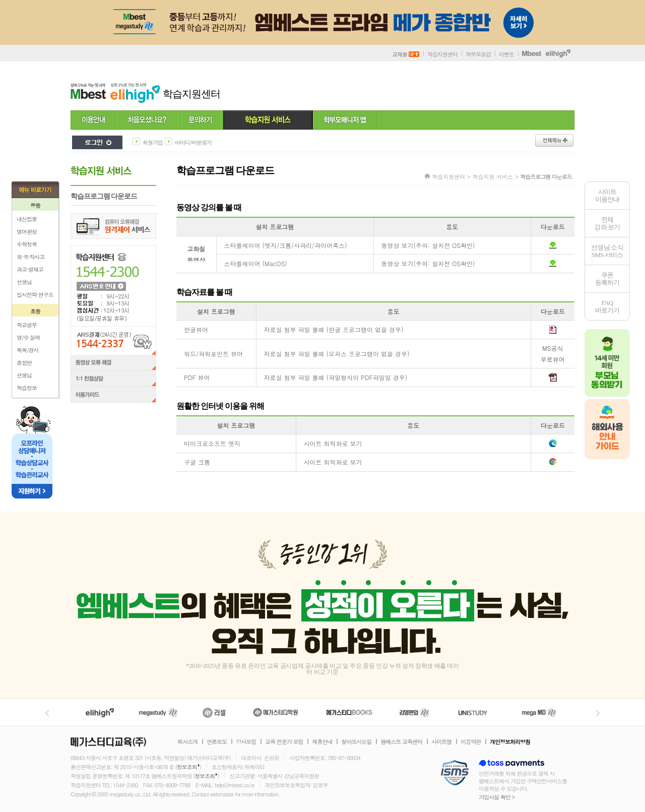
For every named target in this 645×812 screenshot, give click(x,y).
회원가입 (153, 142)
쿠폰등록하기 (607, 279)
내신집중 (27, 219)
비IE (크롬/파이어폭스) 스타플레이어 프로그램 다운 (553, 245)
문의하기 (200, 120)
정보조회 (187, 767)
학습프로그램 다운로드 (104, 196)
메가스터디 (158, 712)
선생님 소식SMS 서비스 (607, 251)
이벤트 (506, 54)
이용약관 (471, 742)
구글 (553, 462)
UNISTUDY (478, 712)
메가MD (540, 712)
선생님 (24, 282)
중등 (35, 205)
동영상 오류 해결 (113, 363)
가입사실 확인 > (497, 797)
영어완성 (27, 232)
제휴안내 (322, 742)
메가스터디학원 (275, 712)
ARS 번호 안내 (101, 286)
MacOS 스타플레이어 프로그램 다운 (553, 263)
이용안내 (93, 120)
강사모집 (246, 742)
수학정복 (27, 244)
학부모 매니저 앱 (345, 120)
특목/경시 (28, 350)
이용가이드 (113, 396)
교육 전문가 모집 (284, 742)
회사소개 (187, 742)
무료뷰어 (553, 359)
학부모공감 (478, 54)
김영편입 (414, 712)
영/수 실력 (28, 337)
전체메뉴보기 (554, 140)
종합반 (24, 363)
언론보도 (217, 742)
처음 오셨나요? (147, 120)
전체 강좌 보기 (607, 223)
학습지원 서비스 (268, 120)
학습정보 (27, 388)
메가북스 (349, 712)
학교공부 (27, 325)
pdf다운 (553, 378)
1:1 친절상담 (113, 379)
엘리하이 (100, 712)
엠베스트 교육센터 (401, 742)
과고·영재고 (30, 269)
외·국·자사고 (30, 257)
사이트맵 (441, 742)
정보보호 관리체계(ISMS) (455, 773)
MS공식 (553, 348)
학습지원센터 (442, 54)
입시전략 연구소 (35, 295)
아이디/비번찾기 (193, 142)
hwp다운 (553, 330)
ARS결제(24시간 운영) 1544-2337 (113, 340)
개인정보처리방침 (510, 742)
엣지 (553, 444)
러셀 (214, 712)
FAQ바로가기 (607, 306)
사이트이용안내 (607, 196)
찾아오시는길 (356, 742)
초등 (35, 311)
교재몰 (406, 54)
